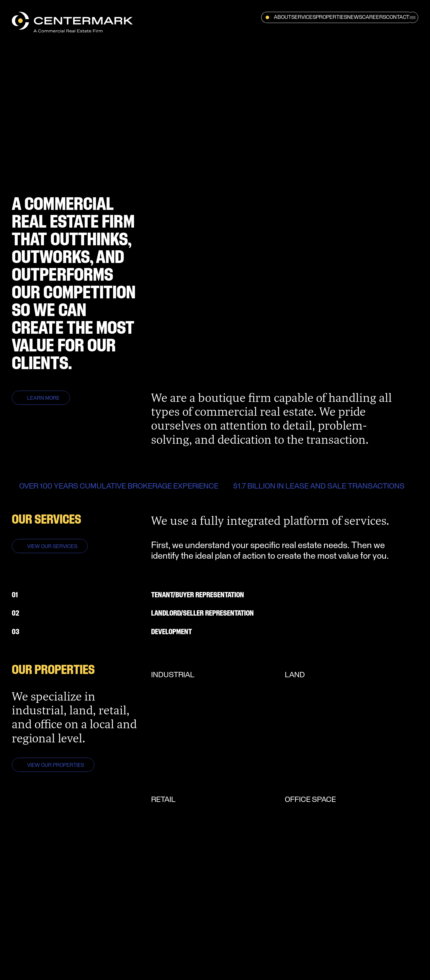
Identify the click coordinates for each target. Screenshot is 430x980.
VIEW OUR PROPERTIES (56, 766)
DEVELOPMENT (171, 632)
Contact (398, 18)
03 (15, 632)
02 (15, 613)
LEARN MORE (43, 398)
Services (304, 18)
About (283, 18)
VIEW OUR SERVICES (52, 547)
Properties (331, 18)
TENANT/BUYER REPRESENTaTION (198, 595)
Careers (374, 18)
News (355, 18)
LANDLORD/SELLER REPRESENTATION (202, 613)
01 (15, 595)
